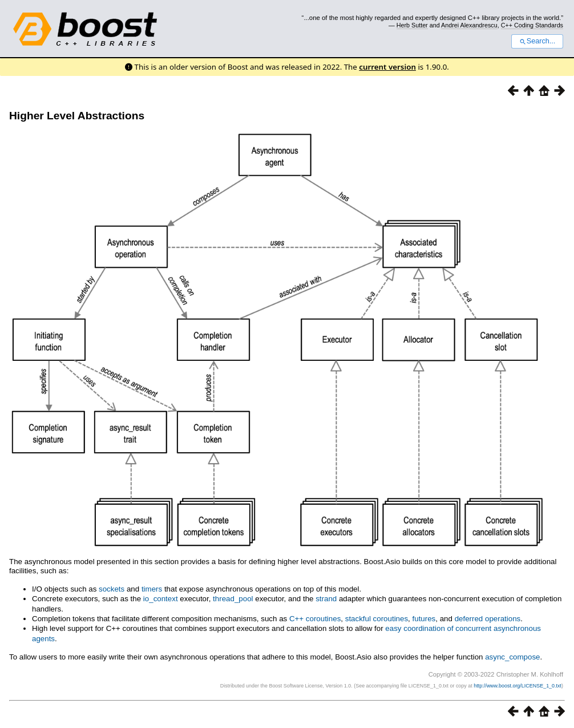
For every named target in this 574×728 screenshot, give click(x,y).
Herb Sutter (412, 25)
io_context (161, 599)
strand (326, 599)
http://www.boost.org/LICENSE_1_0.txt (518, 686)
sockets (112, 589)
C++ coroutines (315, 619)
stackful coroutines (377, 619)
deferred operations (488, 619)
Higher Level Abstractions (77, 116)
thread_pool (233, 599)
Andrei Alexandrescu (469, 25)
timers (152, 589)
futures (424, 619)
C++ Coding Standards (532, 25)
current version (387, 67)
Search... (537, 41)
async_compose (512, 657)
